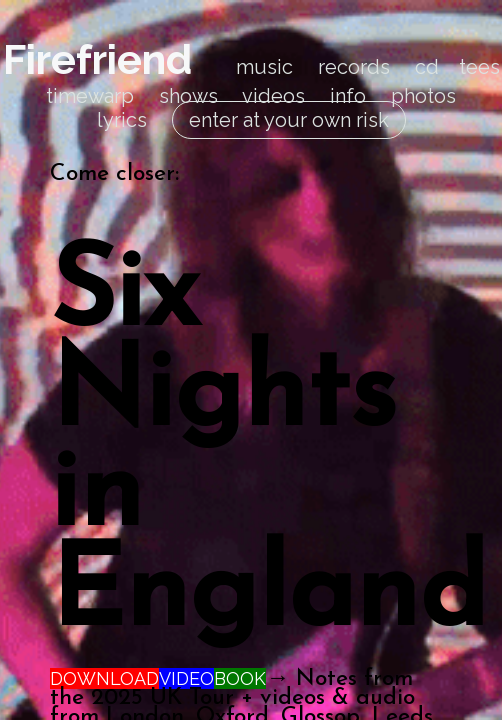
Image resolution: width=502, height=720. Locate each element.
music (264, 67)
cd (427, 67)
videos (273, 96)
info (348, 96)
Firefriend (97, 59)
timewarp (90, 96)
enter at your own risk (289, 120)
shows (188, 96)
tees (479, 67)
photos (423, 96)
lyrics (122, 120)
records (354, 67)
